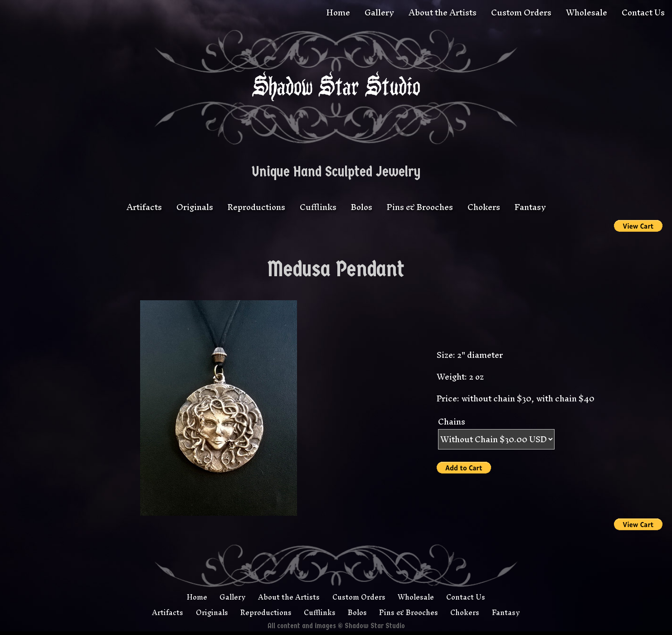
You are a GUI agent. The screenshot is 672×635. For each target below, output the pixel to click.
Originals (195, 207)
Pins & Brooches (420, 207)
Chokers (484, 207)
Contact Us (643, 12)
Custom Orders (521, 12)
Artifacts (144, 207)
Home (338, 12)
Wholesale (587, 12)
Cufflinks (318, 207)
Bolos (362, 207)
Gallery (379, 12)
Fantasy (530, 207)
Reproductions (256, 207)
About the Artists (443, 12)
